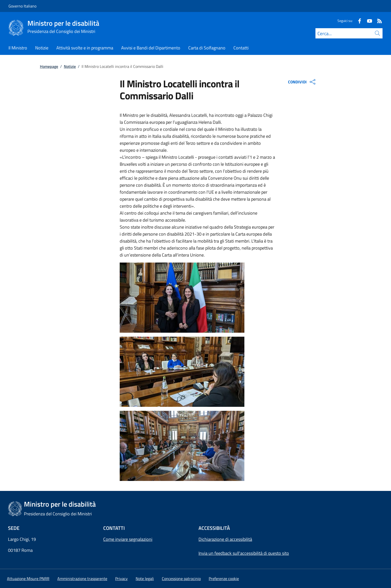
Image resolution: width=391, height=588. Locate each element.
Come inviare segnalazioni (128, 539)
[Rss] (378, 21)
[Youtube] (368, 21)
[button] (224, 579)
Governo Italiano (22, 6)
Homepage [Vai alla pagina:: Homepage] (49, 66)
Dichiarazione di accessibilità (225, 539)
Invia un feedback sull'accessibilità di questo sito (244, 553)
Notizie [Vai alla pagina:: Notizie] (70, 66)
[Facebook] (358, 21)
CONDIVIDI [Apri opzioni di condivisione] (302, 82)
